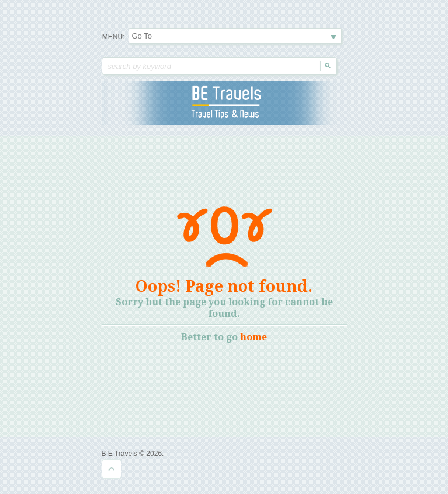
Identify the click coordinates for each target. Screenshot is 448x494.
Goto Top (112, 469)
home (253, 337)
